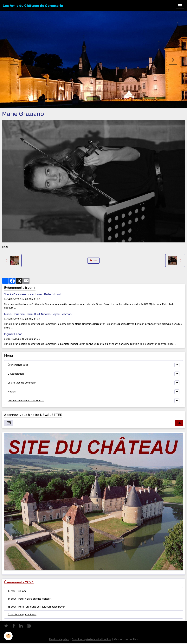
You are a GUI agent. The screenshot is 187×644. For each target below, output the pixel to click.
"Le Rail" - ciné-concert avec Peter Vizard (33, 294)
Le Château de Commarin (22, 383)
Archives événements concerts (26, 401)
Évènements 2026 (18, 365)
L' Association (16, 374)
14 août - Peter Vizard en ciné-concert (30, 599)
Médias (12, 392)
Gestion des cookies (126, 639)
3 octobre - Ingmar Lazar (22, 615)
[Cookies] (8, 636)
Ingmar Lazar (13, 334)
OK (179, 423)
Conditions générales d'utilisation (91, 639)
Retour (93, 260)
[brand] (33, 6)
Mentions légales (59, 639)
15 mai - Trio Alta (17, 591)
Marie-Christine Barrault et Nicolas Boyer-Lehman (38, 314)
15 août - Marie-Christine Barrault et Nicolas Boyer (36, 607)
